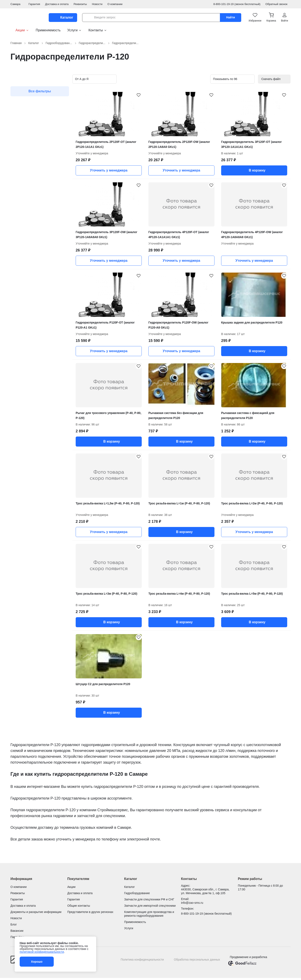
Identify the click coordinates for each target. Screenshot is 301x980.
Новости (97, 4)
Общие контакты (79, 906)
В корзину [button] (254, 170)
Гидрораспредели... (95, 43)
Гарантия (34, 4)
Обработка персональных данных (197, 960)
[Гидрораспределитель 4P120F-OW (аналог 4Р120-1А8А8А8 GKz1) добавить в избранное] (282, 187)
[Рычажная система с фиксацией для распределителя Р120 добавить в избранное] (282, 368)
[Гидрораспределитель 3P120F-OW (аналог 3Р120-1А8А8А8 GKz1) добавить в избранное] (137, 187)
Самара (17, 4)
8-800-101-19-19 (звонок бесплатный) (237, 4)
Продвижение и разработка (248, 957)
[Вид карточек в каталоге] (194, 79)
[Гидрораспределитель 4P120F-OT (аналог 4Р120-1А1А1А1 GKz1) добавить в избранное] (209, 187)
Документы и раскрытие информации (36, 912)
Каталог (36, 43)
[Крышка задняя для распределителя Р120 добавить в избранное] (282, 278)
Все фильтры (40, 91)
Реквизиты (80, 4)
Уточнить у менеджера (109, 170)
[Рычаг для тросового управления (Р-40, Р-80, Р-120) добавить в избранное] (137, 368)
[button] (271, 18)
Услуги (75, 30)
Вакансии (17, 931)
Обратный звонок (278, 4)
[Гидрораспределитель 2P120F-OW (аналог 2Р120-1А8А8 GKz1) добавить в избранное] (209, 97)
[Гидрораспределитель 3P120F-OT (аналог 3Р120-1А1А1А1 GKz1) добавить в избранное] (282, 97)
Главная (18, 43)
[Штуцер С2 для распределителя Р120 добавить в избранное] (137, 639)
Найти (231, 17)
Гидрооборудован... (61, 43)
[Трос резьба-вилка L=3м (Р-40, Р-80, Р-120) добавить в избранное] (137, 549)
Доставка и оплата (57, 4)
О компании (115, 4)
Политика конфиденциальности (142, 960)
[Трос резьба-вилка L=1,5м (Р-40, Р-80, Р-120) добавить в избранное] (137, 458)
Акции (20, 30)
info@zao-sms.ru (192, 903)
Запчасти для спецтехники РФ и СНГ (149, 899)
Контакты (98, 30)
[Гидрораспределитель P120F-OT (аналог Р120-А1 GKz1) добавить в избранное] (137, 278)
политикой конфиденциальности (42, 952)
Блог (14, 924)
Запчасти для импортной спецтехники (150, 906)
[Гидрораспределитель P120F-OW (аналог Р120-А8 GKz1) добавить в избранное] (209, 278)
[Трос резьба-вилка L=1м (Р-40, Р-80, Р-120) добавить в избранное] (209, 458)
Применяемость (48, 30)
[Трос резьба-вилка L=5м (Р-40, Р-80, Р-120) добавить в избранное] (282, 549)
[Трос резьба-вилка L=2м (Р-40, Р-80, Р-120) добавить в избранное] (282, 458)
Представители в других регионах (90, 912)
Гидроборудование (137, 893)
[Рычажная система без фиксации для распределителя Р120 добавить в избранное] (209, 368)
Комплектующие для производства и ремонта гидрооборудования (149, 914)
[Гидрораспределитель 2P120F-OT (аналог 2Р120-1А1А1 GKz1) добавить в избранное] (137, 97)
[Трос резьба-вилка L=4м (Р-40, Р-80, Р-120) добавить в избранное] (209, 549)
